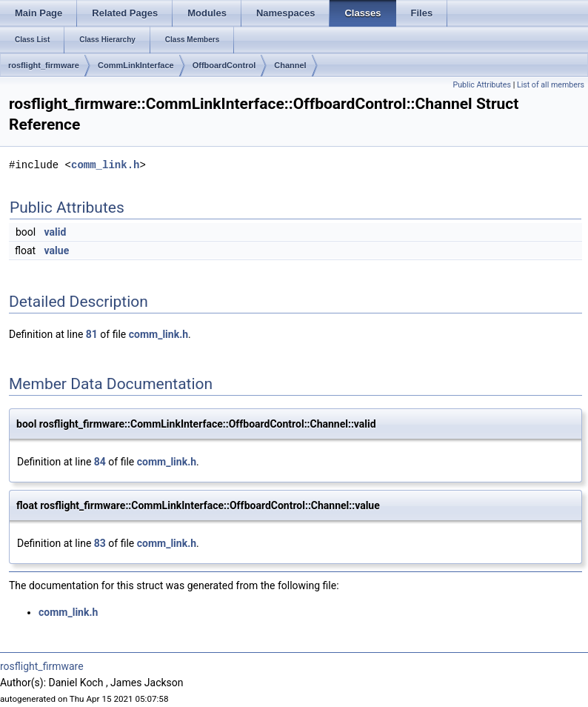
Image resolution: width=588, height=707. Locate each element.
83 (100, 543)
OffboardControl (224, 65)
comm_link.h (105, 165)
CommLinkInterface (136, 65)
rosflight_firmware (44, 65)
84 (100, 462)
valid (56, 232)
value (57, 250)
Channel (290, 65)
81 (92, 334)
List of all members (551, 85)
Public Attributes (482, 85)
